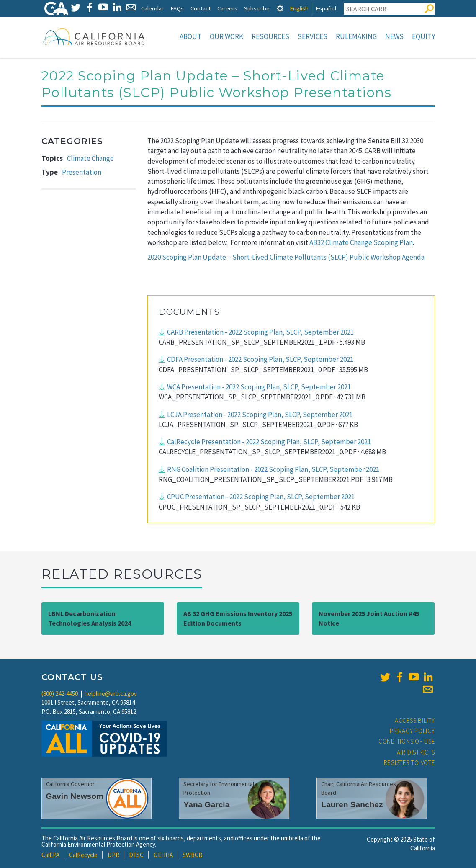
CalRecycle (83, 855)
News (394, 36)
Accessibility (415, 720)
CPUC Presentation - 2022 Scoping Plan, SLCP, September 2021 (261, 497)
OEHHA (163, 855)
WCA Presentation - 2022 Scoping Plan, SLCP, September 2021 (259, 387)
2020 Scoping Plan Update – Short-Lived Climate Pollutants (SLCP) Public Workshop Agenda (286, 257)
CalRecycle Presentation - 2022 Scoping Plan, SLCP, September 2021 (269, 442)
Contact (201, 8)
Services (313, 36)
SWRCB (193, 855)
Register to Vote (409, 763)
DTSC (136, 855)
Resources (270, 36)
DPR (113, 855)
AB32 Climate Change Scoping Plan (361, 242)
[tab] (280, 8)
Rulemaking (356, 36)
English (299, 8)
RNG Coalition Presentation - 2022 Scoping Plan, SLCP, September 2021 (273, 469)
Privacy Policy (412, 731)
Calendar (152, 8)
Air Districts (416, 752)
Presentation (82, 172)
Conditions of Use (407, 741)
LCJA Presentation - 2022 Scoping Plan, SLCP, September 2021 (260, 415)
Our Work (226, 36)
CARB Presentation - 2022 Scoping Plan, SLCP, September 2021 (260, 332)
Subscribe (257, 8)
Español (326, 8)
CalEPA (50, 855)
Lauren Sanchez (352, 805)
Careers (227, 8)
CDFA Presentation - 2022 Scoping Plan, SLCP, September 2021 (260, 359)
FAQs (177, 8)
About (190, 36)
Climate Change (90, 158)
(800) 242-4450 (60, 694)
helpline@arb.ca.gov (111, 694)
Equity (423, 36)
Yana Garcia (206, 805)
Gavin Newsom (75, 796)
